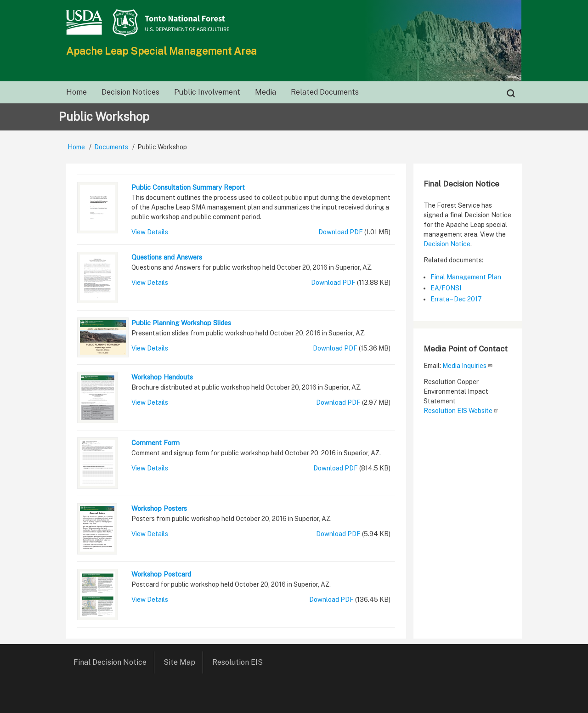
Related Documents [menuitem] (325, 92)
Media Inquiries (468, 366)
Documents (111, 147)
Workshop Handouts (162, 377)
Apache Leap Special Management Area (161, 51)
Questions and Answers (167, 257)
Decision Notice (447, 244)
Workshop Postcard (161, 574)
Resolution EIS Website (461, 411)
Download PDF (341, 232)
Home (76, 147)
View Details (150, 232)
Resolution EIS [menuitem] (241, 662)
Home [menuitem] (76, 92)
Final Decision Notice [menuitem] (110, 662)
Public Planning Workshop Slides (181, 323)
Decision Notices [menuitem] (130, 92)
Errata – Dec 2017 (456, 299)
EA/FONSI (446, 288)
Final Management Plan (466, 277)
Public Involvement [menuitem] (207, 92)
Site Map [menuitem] (179, 662)
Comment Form (155, 443)
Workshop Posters (159, 508)
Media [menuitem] (266, 92)
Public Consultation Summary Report (188, 187)
